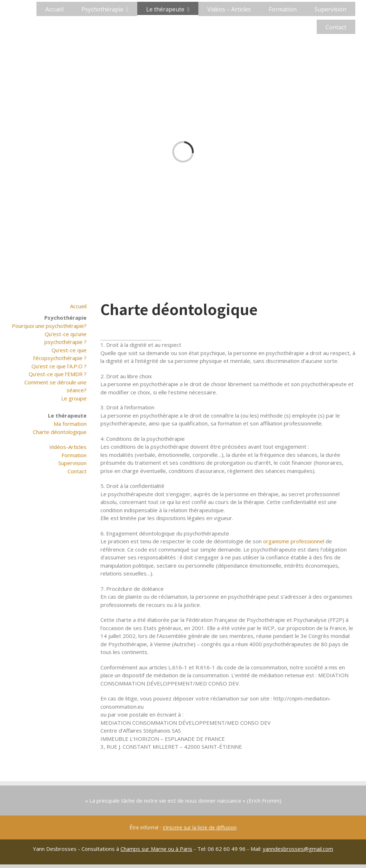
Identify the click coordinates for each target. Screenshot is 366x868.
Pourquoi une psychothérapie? (49, 326)
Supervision (72, 463)
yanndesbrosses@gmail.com (298, 849)
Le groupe (74, 398)
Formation (74, 455)
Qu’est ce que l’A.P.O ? (59, 366)
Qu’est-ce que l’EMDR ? (58, 374)
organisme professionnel (294, 541)
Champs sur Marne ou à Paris (156, 849)
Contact (77, 471)
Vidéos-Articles (68, 447)
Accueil (78, 306)
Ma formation (70, 424)
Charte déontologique (60, 432)
